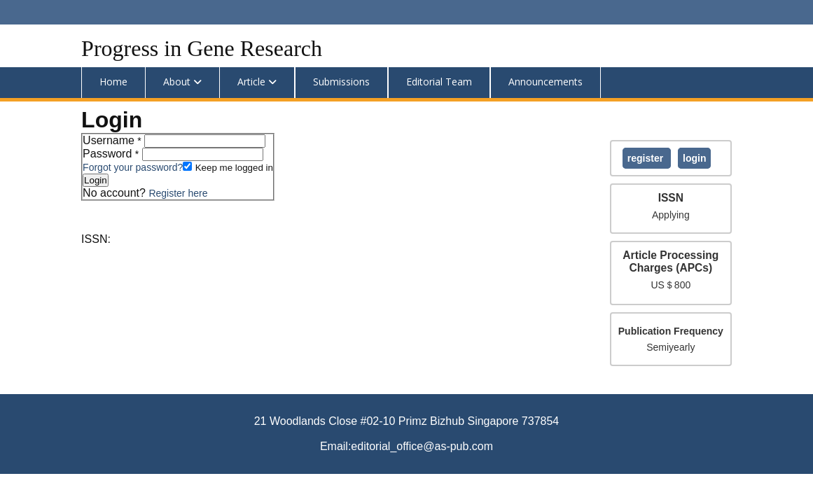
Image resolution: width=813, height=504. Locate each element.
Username (113, 140)
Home (113, 82)
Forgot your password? (133, 167)
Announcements (546, 82)
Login (694, 158)
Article (251, 82)
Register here (178, 193)
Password (112, 154)
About (177, 82)
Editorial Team (439, 82)
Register (647, 158)
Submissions (341, 82)
